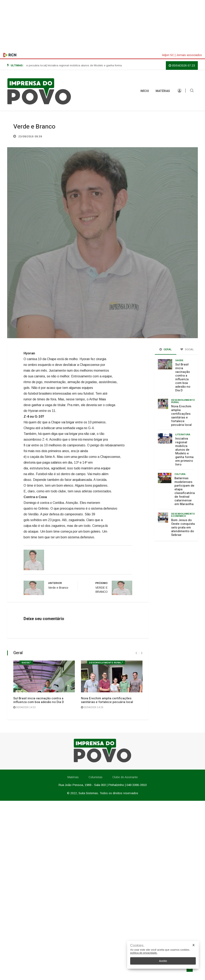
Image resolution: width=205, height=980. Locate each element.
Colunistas (96, 777)
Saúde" (26, 663)
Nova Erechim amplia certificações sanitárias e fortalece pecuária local (107, 700)
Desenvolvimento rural (183, 401)
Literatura (183, 434)
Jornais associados (189, 55)
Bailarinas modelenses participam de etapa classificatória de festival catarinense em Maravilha (185, 491)
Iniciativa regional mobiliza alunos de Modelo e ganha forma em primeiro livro (184, 452)
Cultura (180, 474)
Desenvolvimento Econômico (183, 515)
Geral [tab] (166, 349)
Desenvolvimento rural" (106, 663)
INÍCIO (145, 91)
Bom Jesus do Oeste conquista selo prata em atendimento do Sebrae (183, 527)
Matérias (163, 91)
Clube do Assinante (125, 777)
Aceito (163, 961)
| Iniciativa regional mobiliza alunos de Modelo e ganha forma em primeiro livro (98, 65)
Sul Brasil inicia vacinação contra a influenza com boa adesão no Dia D (39, 700)
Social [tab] (187, 349)
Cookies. (137, 946)
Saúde (179, 360)
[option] (98, 65)
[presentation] (136, 653)
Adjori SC (168, 55)
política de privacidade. (144, 953)
